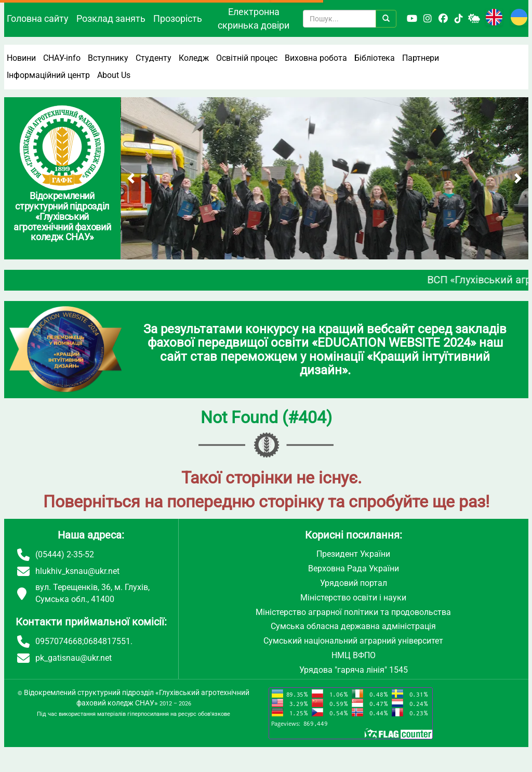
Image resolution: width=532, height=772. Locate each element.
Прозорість (178, 18)
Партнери (421, 58)
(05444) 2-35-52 (65, 554)
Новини (21, 58)
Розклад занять (111, 18)
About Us (114, 75)
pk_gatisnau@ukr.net (74, 658)
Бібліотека (375, 58)
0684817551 (107, 641)
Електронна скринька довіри (254, 18)
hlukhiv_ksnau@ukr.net (77, 571)
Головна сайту (38, 18)
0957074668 (59, 641)
